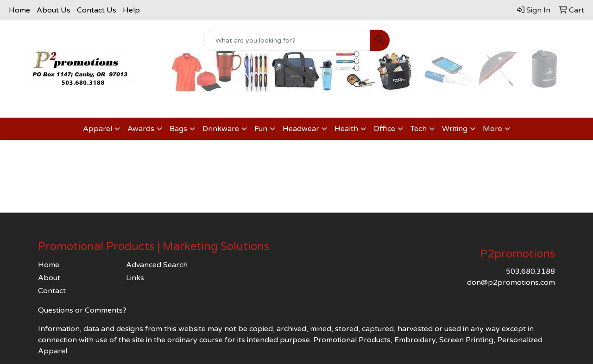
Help (131, 10)
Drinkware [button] (221, 129)
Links (135, 278)
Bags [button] (178, 129)
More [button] (492, 129)
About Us (54, 10)
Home (19, 10)
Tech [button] (419, 129)
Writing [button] (455, 129)
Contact (52, 291)
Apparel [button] (98, 129)
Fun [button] (261, 129)
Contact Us (97, 10)
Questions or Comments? (82, 310)
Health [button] (346, 129)
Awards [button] (141, 129)
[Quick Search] (287, 40)
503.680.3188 (530, 271)
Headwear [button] (301, 129)
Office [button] (384, 129)
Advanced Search (157, 265)
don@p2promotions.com (511, 282)
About (49, 278)
